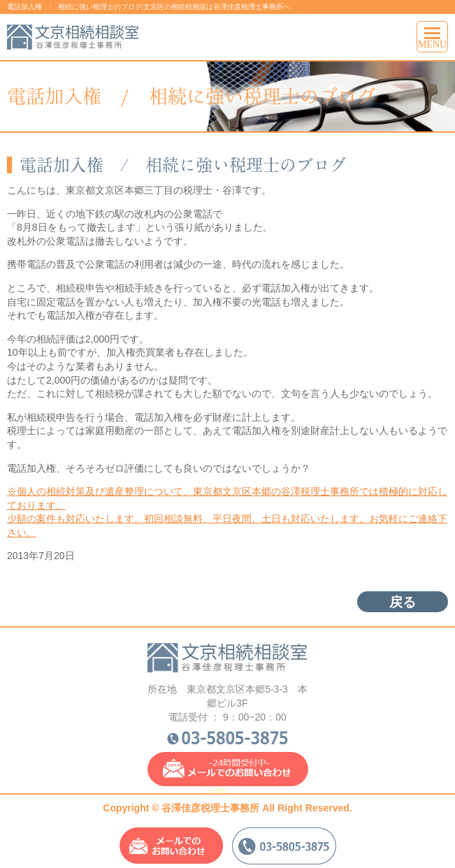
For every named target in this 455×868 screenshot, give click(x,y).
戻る (403, 602)
